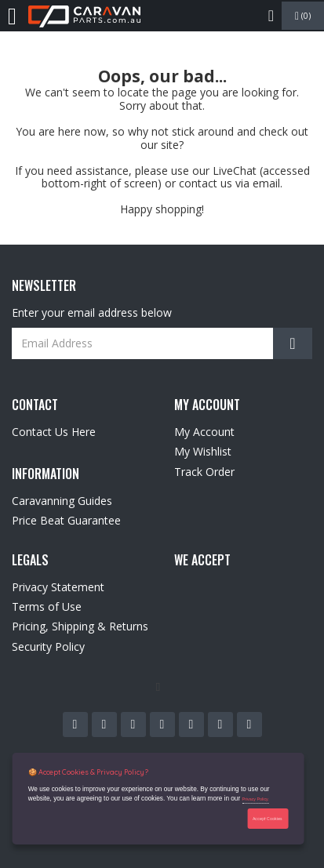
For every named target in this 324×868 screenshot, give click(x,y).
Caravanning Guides (62, 501)
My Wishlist (203, 451)
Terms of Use (47, 607)
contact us (206, 183)
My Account (204, 432)
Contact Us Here (54, 432)
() (303, 16)
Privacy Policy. (255, 799)
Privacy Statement (58, 587)
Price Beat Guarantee (66, 520)
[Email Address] (162, 343)
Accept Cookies (268, 819)
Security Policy (48, 646)
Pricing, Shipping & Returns (80, 626)
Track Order (204, 472)
